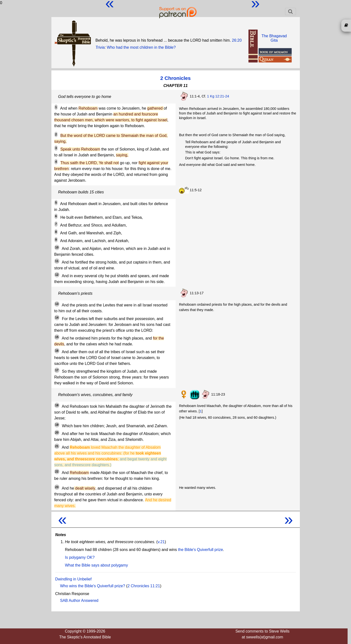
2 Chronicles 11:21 (144, 586)
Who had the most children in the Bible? (141, 47)
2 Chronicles (175, 78)
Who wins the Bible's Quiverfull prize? (93, 586)
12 (57, 275)
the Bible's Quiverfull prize (200, 550)
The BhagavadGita (274, 38)
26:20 (237, 40)
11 (57, 261)
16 (57, 351)
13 (57, 304)
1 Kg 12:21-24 (218, 96)
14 (57, 318)
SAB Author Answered (79, 601)
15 (57, 337)
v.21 (161, 542)
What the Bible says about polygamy (97, 565)
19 (57, 425)
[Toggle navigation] (290, 11)
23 (57, 487)
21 (57, 446)
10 (57, 247)
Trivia (100, 47)
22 (57, 472)
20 (57, 433)
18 (57, 405)
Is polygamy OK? (80, 557)
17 (57, 370)
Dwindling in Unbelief (73, 579)
